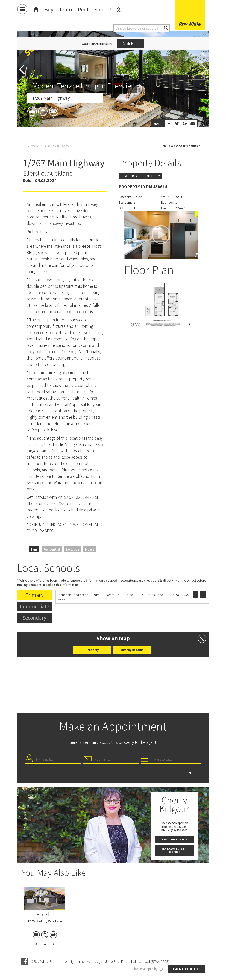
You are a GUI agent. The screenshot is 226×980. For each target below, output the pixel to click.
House (90, 549)
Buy (49, 9)
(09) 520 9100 (179, 830)
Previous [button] (22, 69)
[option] (113, 113)
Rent (83, 9)
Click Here (131, 43)
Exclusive (73, 549)
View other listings (174, 839)
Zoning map (203, 595)
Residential (52, 549)
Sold (100, 9)
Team (66, 9)
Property (92, 650)
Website (196, 595)
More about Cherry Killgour (174, 850)
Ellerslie (33, 146)
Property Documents (139, 176)
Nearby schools (132, 650)
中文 (116, 9)
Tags (34, 549)
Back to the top (186, 969)
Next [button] (204, 69)
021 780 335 (179, 827)
